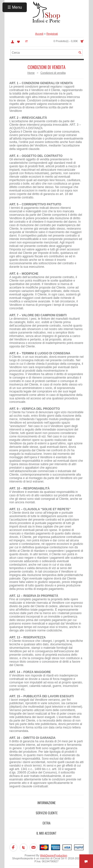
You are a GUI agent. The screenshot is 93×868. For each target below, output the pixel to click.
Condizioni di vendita (53, 73)
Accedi (39, 34)
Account (12, 42)
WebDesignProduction (54, 855)
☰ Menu (15, 7)
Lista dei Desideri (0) (19, 42)
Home (31, 73)
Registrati (52, 34)
